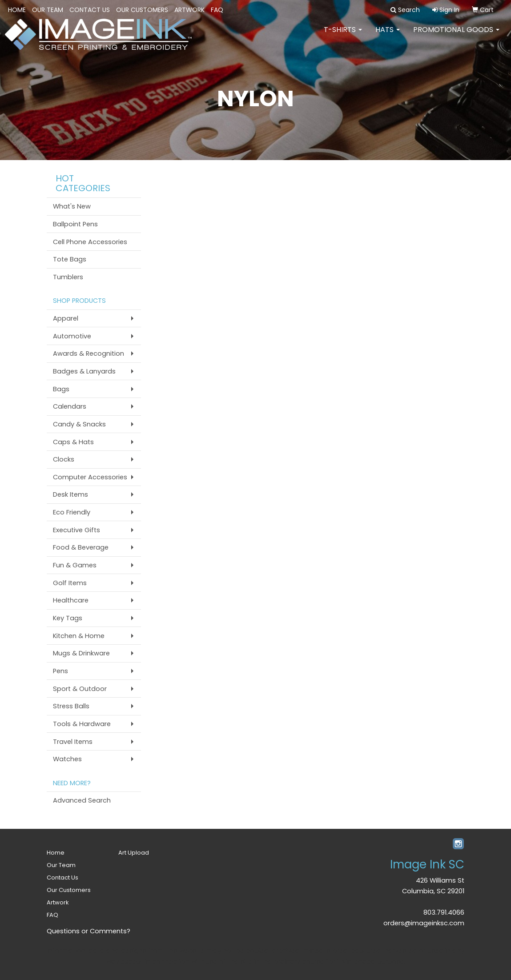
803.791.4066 (444, 912)
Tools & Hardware (82, 724)
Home (17, 10)
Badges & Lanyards (84, 371)
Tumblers (68, 277)
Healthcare (71, 600)
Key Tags (68, 618)
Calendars (70, 406)
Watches (67, 759)
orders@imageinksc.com (424, 923)
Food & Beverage (81, 547)
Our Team (48, 10)
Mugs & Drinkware (81, 653)
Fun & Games (75, 565)
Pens (60, 671)
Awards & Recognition (89, 353)
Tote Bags (70, 259)
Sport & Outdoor (80, 689)
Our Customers (142, 10)
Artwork (189, 10)
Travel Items (73, 742)
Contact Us (90, 10)
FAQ (217, 10)
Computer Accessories (90, 477)
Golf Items (70, 583)
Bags (61, 389)
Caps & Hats (73, 442)
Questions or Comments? (89, 931)
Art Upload (134, 853)
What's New (72, 206)
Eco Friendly (72, 512)
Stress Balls (71, 706)
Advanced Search (82, 800)
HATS (388, 35)
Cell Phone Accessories (90, 242)
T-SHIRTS (343, 35)
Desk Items (70, 494)
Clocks (64, 459)
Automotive (72, 336)
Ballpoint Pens (75, 224)
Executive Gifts (76, 530)
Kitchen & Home (79, 636)
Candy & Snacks (79, 424)
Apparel (66, 318)
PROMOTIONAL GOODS (456, 35)
